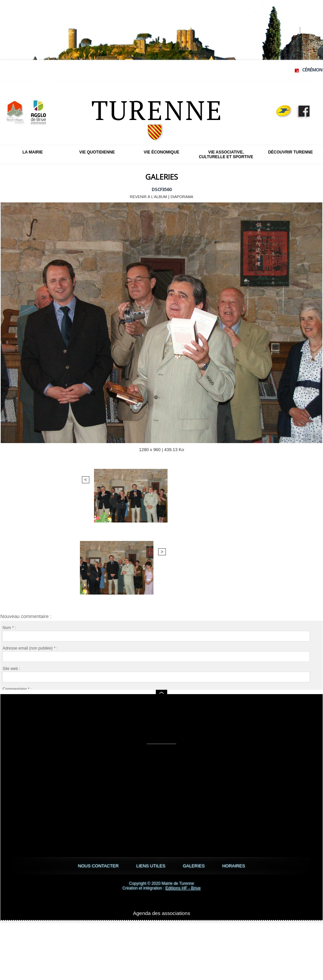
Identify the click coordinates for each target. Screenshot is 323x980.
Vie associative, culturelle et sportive (226, 155)
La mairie (33, 152)
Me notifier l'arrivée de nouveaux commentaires (53, 648)
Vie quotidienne (97, 152)
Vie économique (161, 152)
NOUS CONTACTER (73, 866)
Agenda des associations (162, 913)
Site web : (11, 565)
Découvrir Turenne (290, 152)
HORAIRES (260, 866)
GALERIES (203, 866)
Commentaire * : (17, 585)
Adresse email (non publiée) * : (30, 544)
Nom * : (9, 524)
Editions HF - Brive (183, 888)
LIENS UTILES (143, 866)
